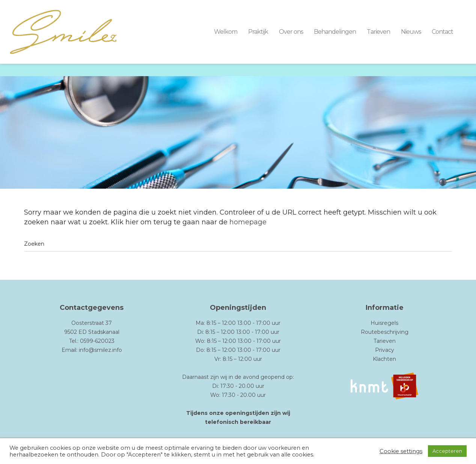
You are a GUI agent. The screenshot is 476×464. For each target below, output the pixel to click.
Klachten (384, 359)
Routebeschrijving (385, 332)
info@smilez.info (100, 350)
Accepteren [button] (447, 451)
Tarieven (385, 341)
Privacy (385, 350)
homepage (248, 222)
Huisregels (384, 323)
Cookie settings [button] (401, 451)
